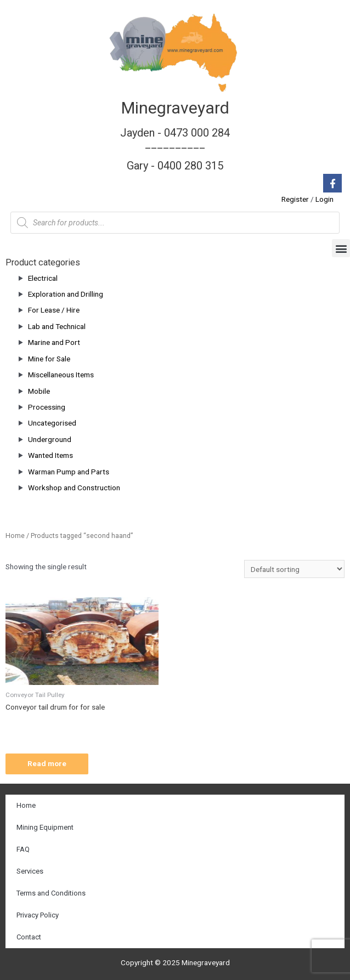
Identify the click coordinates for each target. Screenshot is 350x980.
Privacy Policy (38, 915)
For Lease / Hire (54, 310)
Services (30, 871)
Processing (47, 407)
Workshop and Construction (74, 488)
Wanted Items (50, 455)
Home (15, 536)
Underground (50, 439)
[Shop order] (294, 569)
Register (295, 199)
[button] (341, 248)
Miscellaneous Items (61, 375)
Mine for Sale (49, 359)
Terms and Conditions (51, 893)
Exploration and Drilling (66, 294)
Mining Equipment (45, 827)
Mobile (39, 391)
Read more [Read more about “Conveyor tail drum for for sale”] (47, 763)
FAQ (23, 849)
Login (324, 199)
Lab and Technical (57, 326)
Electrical (43, 278)
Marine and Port (54, 342)
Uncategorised (52, 423)
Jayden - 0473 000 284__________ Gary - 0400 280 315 (175, 149)
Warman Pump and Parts (69, 472)
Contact (29, 937)
